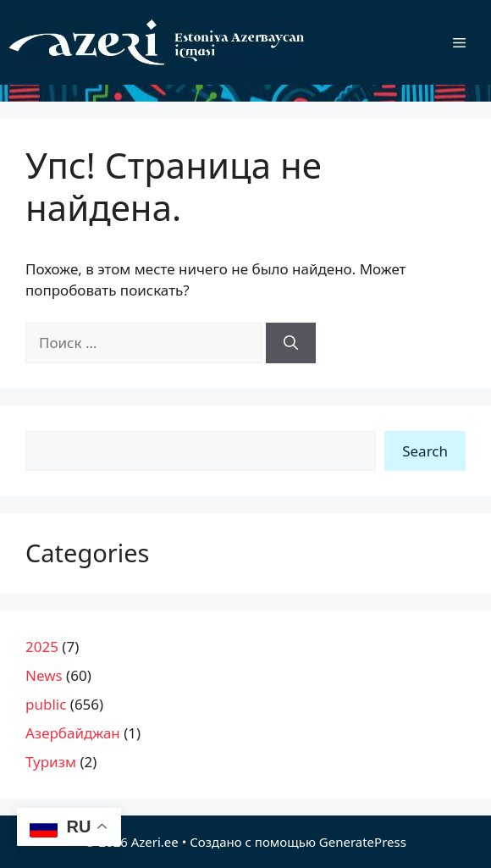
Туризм (51, 762)
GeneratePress (363, 842)
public (46, 704)
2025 (42, 647)
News (44, 675)
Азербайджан (73, 733)
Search (425, 451)
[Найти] (291, 343)
